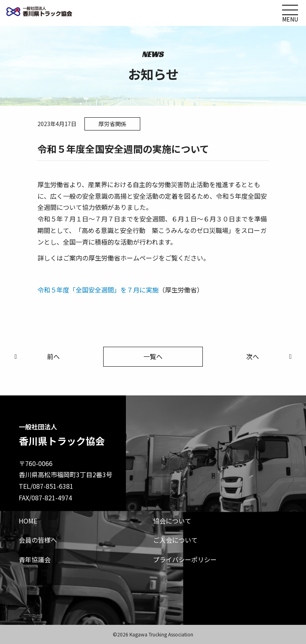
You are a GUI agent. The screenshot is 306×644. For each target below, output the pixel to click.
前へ (36, 356)
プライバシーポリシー (185, 559)
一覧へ (153, 356)
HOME (28, 521)
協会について (172, 521)
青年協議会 (35, 559)
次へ (270, 356)
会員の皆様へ (38, 540)
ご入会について (175, 540)
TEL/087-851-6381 (46, 486)
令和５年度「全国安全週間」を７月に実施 (98, 290)
